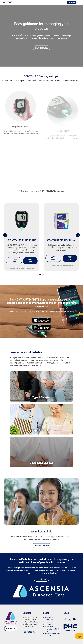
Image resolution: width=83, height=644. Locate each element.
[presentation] (5, 235)
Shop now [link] (72, 3)
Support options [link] (42, 545)
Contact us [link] (49, 624)
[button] (40, 275)
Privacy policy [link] (50, 622)
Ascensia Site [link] (50, 627)
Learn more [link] (41, 48)
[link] (7, 2)
